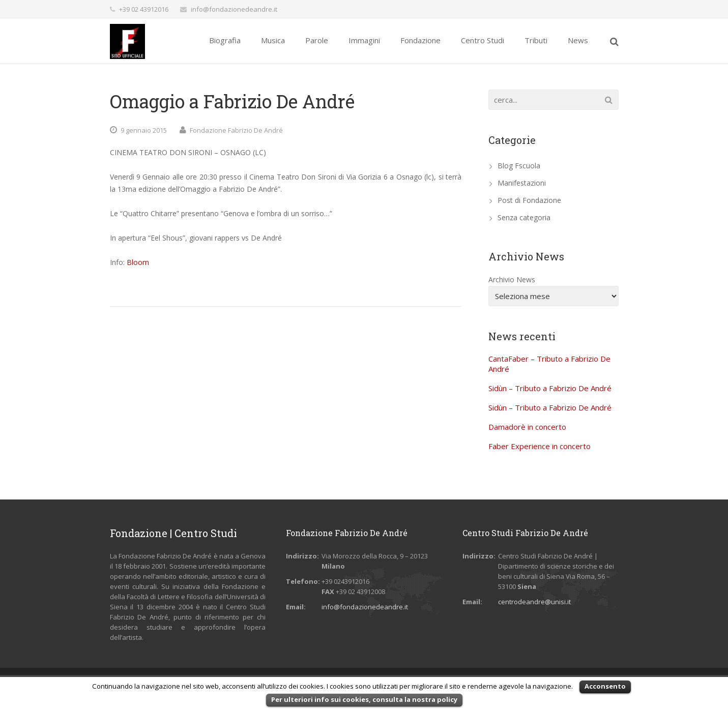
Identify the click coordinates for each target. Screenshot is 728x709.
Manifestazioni (522, 183)
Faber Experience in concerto (540, 446)
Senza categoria (524, 217)
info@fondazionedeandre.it (234, 9)
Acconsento (605, 686)
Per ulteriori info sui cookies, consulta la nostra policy (364, 699)
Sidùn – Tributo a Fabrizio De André (550, 388)
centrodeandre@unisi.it (534, 602)
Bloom (138, 262)
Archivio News (512, 279)
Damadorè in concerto (527, 427)
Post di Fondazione (529, 200)
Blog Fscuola (519, 166)
